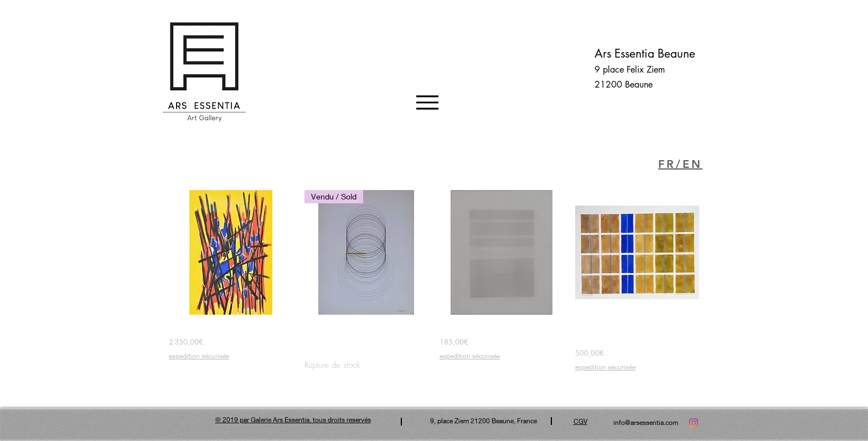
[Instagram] (694, 423)
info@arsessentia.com (646, 422)
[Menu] (427, 102)
